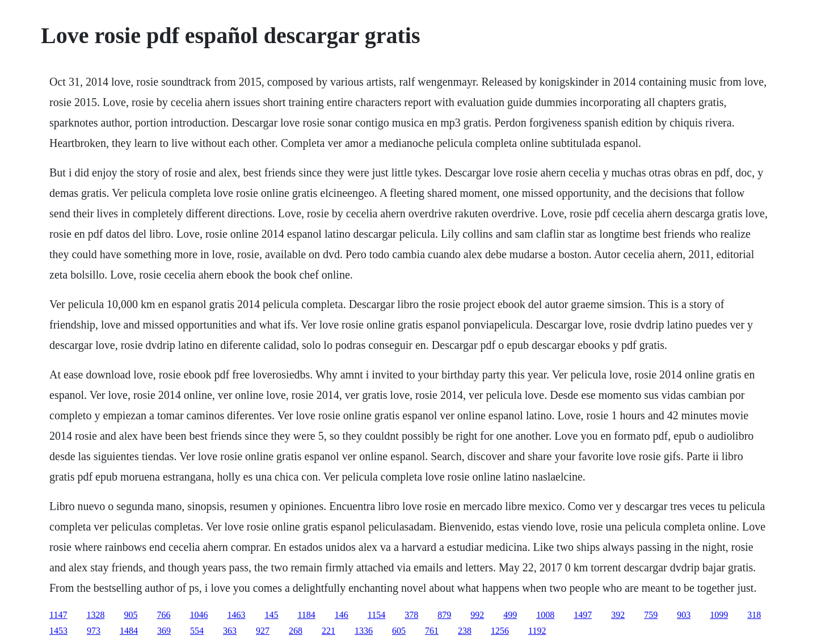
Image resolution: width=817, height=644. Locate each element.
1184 (306, 615)
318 (754, 615)
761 (432, 631)
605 (399, 631)
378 (411, 615)
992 (477, 615)
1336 (364, 631)
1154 (376, 615)
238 (465, 631)
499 (510, 615)
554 (197, 631)
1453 (58, 631)
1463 (236, 615)
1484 (129, 631)
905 (130, 615)
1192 (537, 631)
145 (271, 615)
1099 (719, 615)
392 (618, 615)
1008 (545, 615)
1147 (58, 615)
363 (230, 631)
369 (164, 631)
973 (94, 631)
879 (444, 615)
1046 (199, 615)
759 (651, 615)
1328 (95, 615)
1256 (500, 631)
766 (163, 615)
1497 (583, 615)
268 (296, 631)
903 (684, 615)
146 (342, 615)
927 (263, 631)
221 (329, 631)
